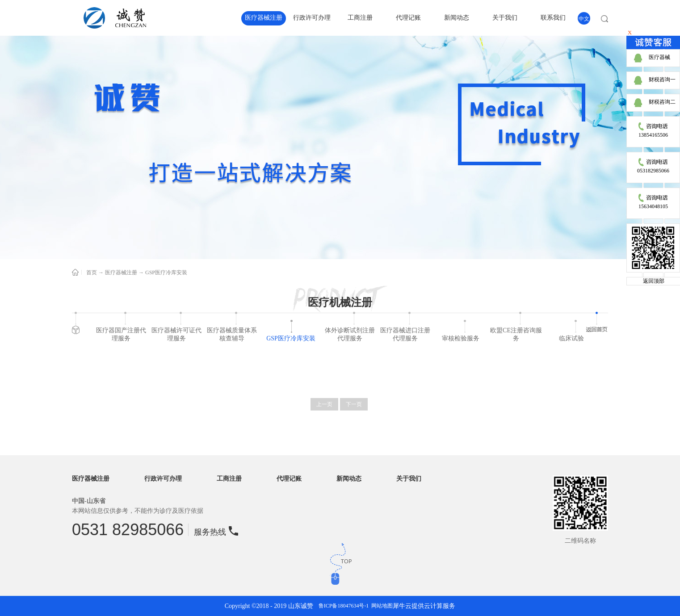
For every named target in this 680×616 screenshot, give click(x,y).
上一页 (324, 404)
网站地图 (381, 606)
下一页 (354, 404)
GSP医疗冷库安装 (166, 272)
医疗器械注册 (121, 272)
